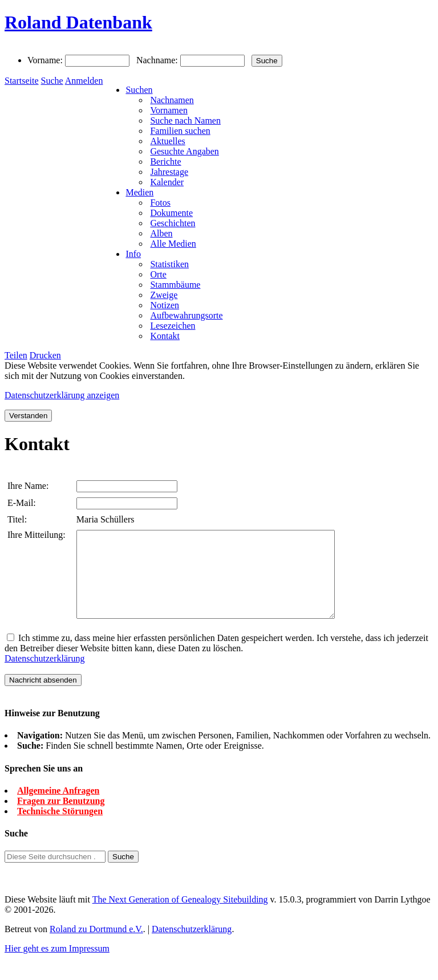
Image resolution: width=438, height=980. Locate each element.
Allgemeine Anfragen (58, 808)
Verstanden (28, 416)
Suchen (139, 90)
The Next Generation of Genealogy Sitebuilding (180, 916)
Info (133, 254)
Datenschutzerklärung (44, 675)
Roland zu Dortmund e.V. (96, 946)
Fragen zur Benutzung (61, 818)
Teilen (16, 355)
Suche (52, 81)
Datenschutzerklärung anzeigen (62, 395)
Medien (139, 192)
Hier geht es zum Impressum (57, 965)
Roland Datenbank (78, 22)
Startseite (22, 81)
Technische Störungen (60, 828)
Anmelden (84, 81)
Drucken (45, 355)
